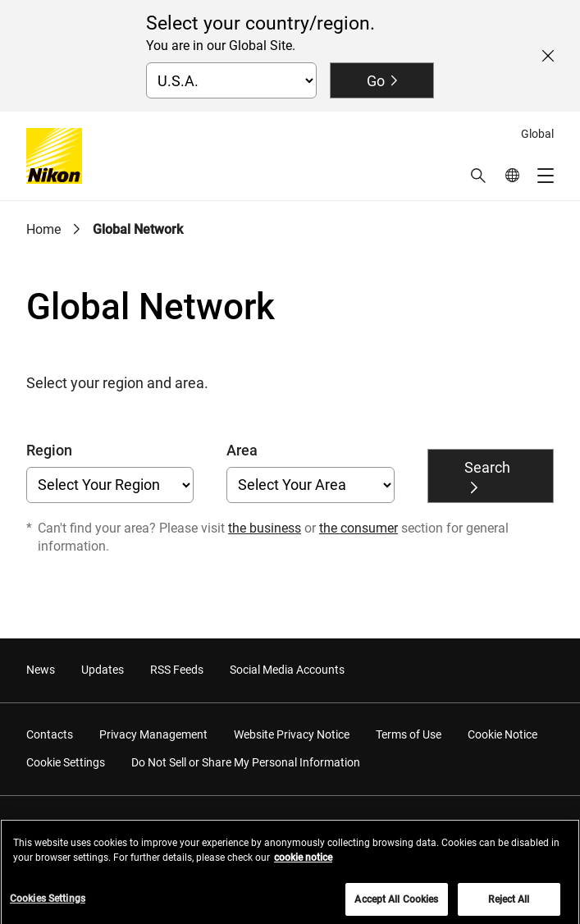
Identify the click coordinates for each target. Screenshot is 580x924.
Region (49, 450)
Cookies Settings (48, 904)
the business (265, 528)
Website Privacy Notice (292, 734)
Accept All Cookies (396, 905)
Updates (103, 670)
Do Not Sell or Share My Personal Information (246, 762)
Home (43, 229)
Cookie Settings (66, 762)
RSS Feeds (177, 670)
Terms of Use (409, 734)
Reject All (509, 905)
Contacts (50, 734)
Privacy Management (153, 734)
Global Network (138, 229)
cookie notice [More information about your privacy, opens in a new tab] (303, 863)
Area (242, 450)
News (41, 670)
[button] (478, 176)
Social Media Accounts (287, 670)
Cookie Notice (502, 734)
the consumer (359, 528)
